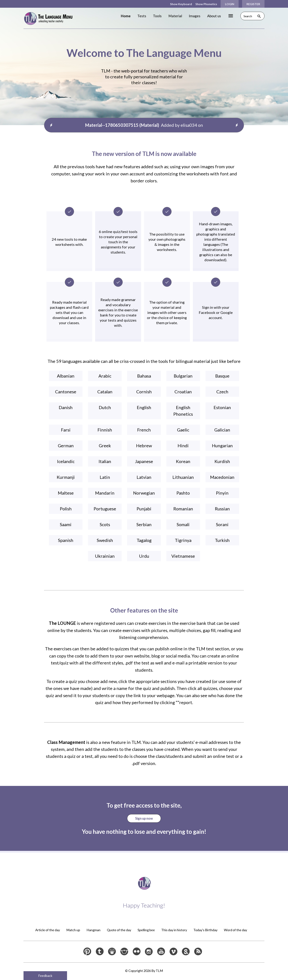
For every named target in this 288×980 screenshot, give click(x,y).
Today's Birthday (205, 930)
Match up (73, 930)
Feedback (45, 976)
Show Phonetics (206, 4)
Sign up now (144, 818)
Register (253, 4)
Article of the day (48, 930)
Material (175, 16)
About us (214, 16)
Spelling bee (146, 930)
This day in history (174, 930)
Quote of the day (119, 930)
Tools (157, 16)
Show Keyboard (181, 4)
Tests (142, 16)
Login (230, 4)
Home (126, 16)
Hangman (93, 930)
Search (252, 16)
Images (195, 16)
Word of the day (235, 930)
